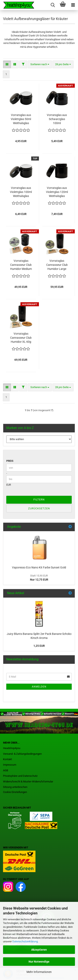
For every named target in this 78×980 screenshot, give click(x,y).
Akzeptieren (39, 950)
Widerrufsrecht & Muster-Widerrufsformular (28, 782)
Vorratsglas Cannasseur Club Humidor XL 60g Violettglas (21, 338)
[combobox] (40, 64)
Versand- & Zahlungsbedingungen (22, 754)
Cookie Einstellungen (15, 792)
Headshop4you (12, 748)
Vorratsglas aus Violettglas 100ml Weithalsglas (21, 192)
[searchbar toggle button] (53, 5)
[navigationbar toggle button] (73, 5)
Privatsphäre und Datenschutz (20, 776)
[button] (7, 64)
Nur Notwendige (39, 962)
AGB (6, 770)
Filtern (39, 500)
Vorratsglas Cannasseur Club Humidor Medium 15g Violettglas (21, 265)
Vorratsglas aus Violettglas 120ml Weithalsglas (57, 192)
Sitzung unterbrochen (15, 787)
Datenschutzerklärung (25, 941)
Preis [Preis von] (10, 461)
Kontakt (7, 759)
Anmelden (39, 687)
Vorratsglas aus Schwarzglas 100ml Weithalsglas (57, 119)
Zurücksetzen (39, 508)
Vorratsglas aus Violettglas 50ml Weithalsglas (21, 119)
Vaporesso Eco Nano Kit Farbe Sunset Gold (39, 567)
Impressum (10, 765)
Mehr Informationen (39, 972)
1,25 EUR (39, 646)
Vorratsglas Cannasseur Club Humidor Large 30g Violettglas (57, 265)
